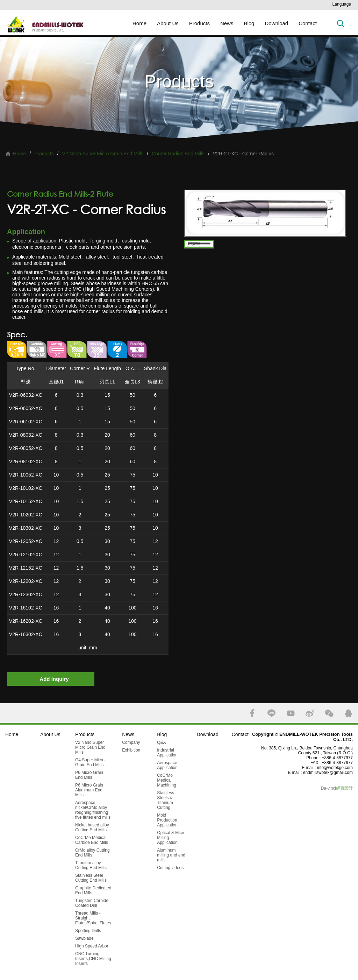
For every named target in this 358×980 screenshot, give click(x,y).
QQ (348, 713)
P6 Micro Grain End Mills (89, 775)
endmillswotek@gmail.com (328, 773)
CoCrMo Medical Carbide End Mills (92, 840)
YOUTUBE (291, 713)
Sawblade (84, 938)
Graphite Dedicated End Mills (93, 890)
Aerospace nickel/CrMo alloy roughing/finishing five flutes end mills (93, 810)
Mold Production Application (167, 820)
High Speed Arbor (92, 946)
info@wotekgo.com (335, 768)
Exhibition (131, 750)
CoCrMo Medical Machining (167, 780)
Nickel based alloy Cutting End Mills (92, 827)
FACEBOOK (252, 713)
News (227, 23)
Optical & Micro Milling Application (171, 838)
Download (276, 23)
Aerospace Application (167, 765)
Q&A (161, 742)
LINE (271, 713)
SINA (310, 713)
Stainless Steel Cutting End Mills (91, 878)
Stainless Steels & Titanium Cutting (166, 800)
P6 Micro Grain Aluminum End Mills (89, 790)
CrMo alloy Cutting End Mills (92, 853)
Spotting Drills (88, 931)
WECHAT (329, 713)
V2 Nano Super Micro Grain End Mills (103, 154)
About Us (168, 23)
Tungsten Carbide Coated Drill (92, 903)
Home (139, 23)
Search (341, 23)
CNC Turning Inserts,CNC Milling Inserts (93, 959)
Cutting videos (170, 868)
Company (131, 742)
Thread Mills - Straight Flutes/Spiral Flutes (93, 918)
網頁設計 (344, 788)
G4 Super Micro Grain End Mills (90, 762)
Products (199, 23)
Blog (249, 23)
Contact (308, 23)
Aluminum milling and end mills (171, 855)
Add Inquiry (54, 679)
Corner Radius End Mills (178, 154)
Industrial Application (167, 753)
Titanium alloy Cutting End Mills (91, 865)
